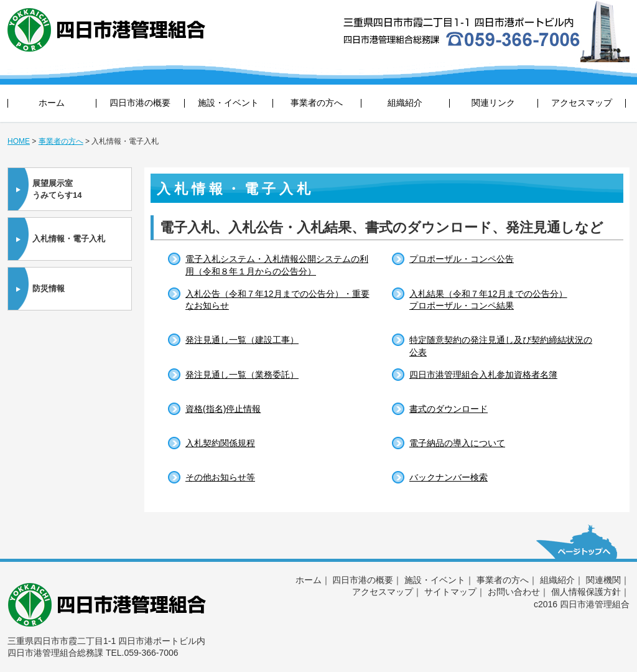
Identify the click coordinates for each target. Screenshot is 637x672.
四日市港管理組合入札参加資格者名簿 (483, 375)
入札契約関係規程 (220, 443)
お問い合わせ (514, 592)
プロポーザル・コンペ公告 (462, 259)
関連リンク (493, 103)
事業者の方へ (317, 103)
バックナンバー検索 (449, 477)
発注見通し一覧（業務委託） (242, 375)
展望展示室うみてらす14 (57, 189)
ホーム (52, 103)
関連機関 (603, 580)
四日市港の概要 (140, 103)
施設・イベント (228, 103)
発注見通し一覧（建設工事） (242, 340)
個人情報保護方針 (586, 592)
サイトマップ (450, 592)
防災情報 (49, 288)
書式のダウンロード (449, 409)
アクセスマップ (582, 103)
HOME (19, 141)
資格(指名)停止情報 (223, 409)
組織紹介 (405, 103)
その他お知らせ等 (220, 477)
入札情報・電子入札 (69, 239)
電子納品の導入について (457, 443)
